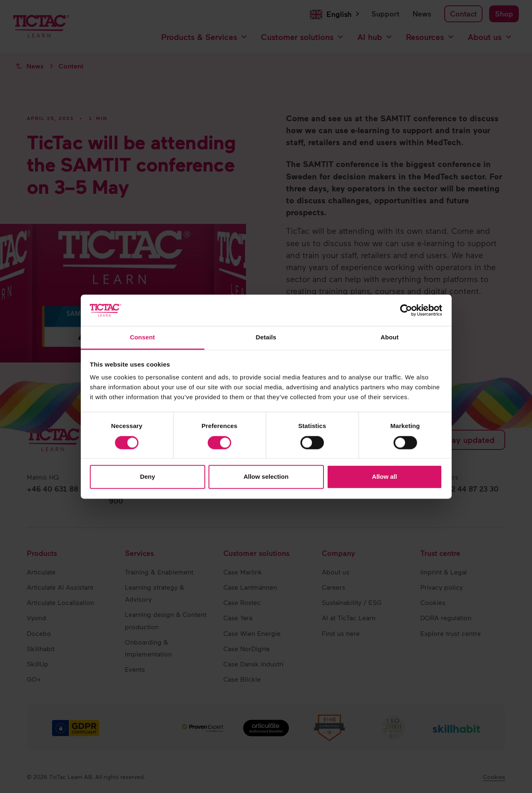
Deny (148, 477)
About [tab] (390, 338)
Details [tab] (266, 338)
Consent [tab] (142, 338)
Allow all (385, 477)
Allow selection (266, 477)
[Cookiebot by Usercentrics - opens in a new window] (406, 310)
